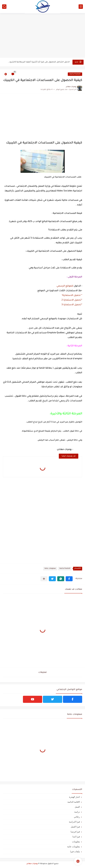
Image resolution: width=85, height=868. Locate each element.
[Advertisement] (42, 36)
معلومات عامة (50, 569)
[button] (69, 579)
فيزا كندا (76, 837)
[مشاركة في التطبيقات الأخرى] (44, 579)
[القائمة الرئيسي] (81, 7)
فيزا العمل (75, 827)
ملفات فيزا (75, 851)
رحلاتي (77, 817)
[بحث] (4, 7)
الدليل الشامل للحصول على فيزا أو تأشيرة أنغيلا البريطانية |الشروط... (39, 62)
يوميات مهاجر (32, 864)
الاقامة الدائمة (75, 74)
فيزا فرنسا (75, 832)
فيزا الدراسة (74, 822)
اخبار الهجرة (74, 797)
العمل (77, 807)
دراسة (77, 812)
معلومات (76, 842)
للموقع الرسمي (65, 286)
